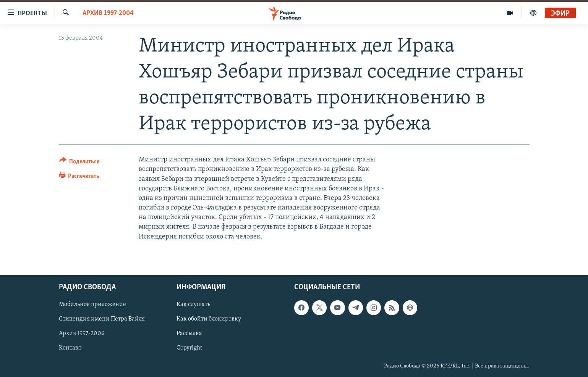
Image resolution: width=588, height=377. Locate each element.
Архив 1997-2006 (82, 333)
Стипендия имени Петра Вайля (102, 319)
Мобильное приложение (92, 304)
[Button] (80, 163)
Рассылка (189, 333)
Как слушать (193, 304)
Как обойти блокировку (209, 319)
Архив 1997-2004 (108, 13)
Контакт (70, 348)
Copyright (189, 348)
